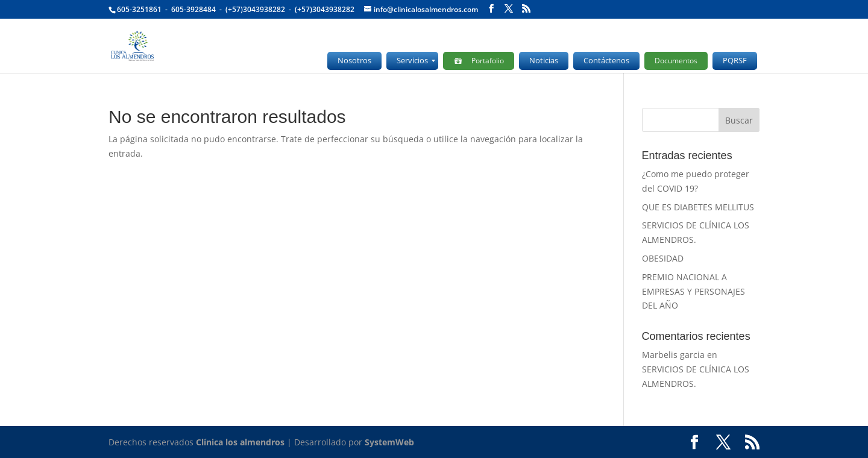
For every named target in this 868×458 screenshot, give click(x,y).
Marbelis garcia (673, 355)
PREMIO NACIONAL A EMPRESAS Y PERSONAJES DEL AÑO (693, 291)
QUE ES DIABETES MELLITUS (698, 207)
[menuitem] (354, 61)
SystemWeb (389, 442)
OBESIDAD (663, 258)
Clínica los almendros (240, 442)
